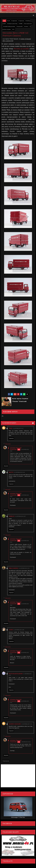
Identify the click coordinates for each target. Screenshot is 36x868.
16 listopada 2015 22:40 (19, 630)
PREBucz (12, 516)
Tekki (11, 428)
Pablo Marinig (14, 568)
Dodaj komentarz (6, 761)
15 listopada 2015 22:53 (24, 568)
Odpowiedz (11, 438)
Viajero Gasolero (15, 724)
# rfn (13, 29)
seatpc (11, 472)
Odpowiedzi (8, 444)
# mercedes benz (28, 24)
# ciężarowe (14, 21)
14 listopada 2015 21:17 (18, 428)
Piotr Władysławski (16, 674)
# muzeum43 (20, 26)
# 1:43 (8, 21)
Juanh (11, 630)
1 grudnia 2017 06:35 (26, 742)
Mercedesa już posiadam (21, 49)
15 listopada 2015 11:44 (19, 472)
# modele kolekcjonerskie (9, 26)
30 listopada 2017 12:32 (27, 724)
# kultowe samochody (12, 24)
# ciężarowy (21, 21)
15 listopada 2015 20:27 (20, 516)
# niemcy (26, 26)
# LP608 (21, 24)
